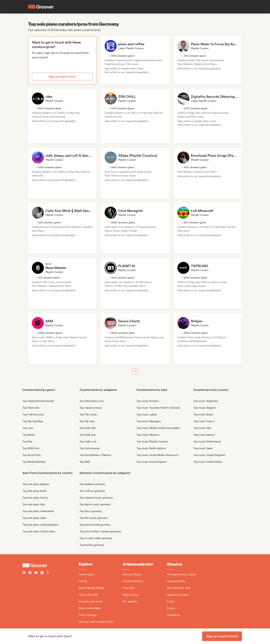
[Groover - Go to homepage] (51, 565)
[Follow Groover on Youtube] (36, 573)
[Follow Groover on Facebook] (30, 573)
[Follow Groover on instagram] (24, 573)
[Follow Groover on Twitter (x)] (48, 573)
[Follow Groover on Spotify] (42, 573)
